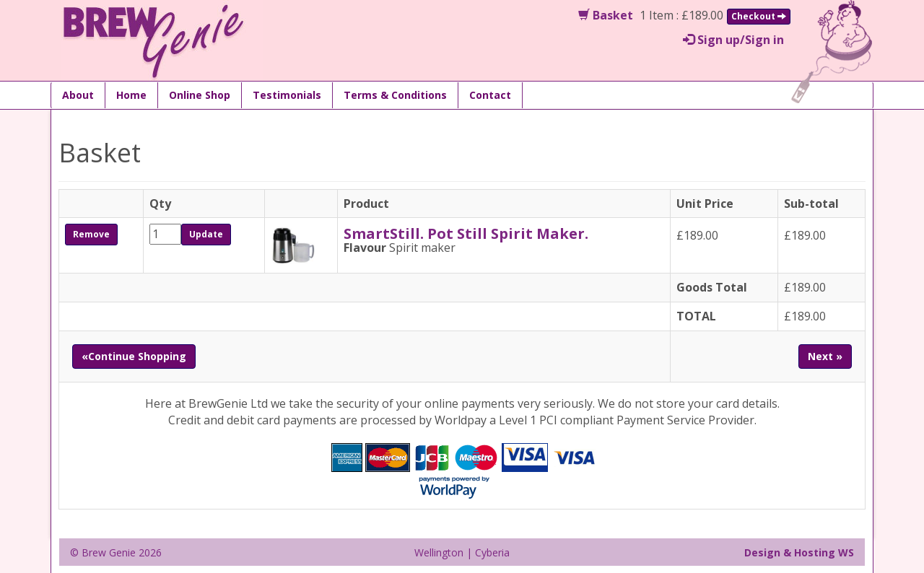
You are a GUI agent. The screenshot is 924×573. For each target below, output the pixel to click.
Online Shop (200, 95)
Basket (606, 15)
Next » (825, 356)
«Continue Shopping (134, 356)
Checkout (759, 16)
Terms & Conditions (395, 95)
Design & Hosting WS (799, 552)
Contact (490, 95)
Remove (91, 234)
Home (131, 95)
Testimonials (287, 95)
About (78, 95)
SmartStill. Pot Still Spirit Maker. (466, 233)
